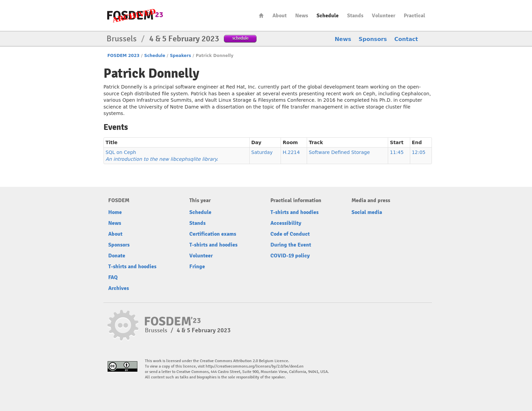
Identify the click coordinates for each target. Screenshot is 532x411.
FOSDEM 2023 (123, 56)
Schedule (328, 16)
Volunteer (384, 16)
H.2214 (291, 152)
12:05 (419, 152)
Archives (119, 288)
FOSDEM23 (135, 15)
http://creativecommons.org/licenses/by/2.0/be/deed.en (255, 366)
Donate (117, 256)
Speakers (180, 56)
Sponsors (373, 39)
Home (261, 15)
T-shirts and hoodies (132, 267)
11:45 (397, 152)
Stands (355, 16)
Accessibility (286, 223)
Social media (367, 212)
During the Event (291, 245)
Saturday (262, 152)
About (280, 16)
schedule (240, 38)
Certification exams (213, 234)
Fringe (197, 267)
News (302, 16)
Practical (414, 16)
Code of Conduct (290, 234)
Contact (406, 39)
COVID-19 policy (290, 256)
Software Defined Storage (339, 152)
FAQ (113, 277)
